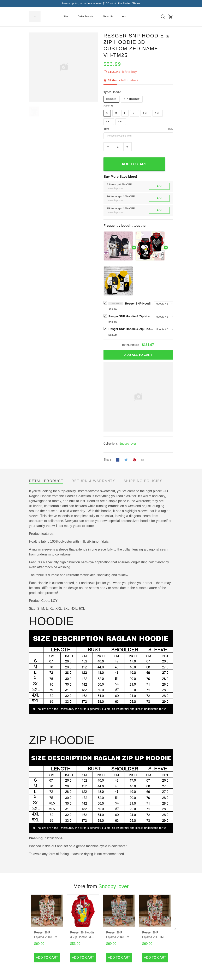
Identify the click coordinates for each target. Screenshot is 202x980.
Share (107, 459)
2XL (146, 113)
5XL (121, 122)
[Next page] (176, 930)
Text (106, 129)
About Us (108, 17)
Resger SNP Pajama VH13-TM (46, 935)
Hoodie (116, 92)
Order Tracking (86, 17)
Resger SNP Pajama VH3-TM (153, 935)
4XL (109, 122)
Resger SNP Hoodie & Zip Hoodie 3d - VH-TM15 (131, 329)
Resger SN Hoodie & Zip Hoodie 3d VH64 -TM (82, 935)
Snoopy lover (128, 444)
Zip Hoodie (132, 99)
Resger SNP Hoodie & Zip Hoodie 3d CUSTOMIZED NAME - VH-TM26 (131, 316)
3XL (158, 113)
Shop (66, 17)
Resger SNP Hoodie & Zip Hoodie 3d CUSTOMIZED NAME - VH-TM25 (139, 303)
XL (135, 113)
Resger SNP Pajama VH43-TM (118, 935)
